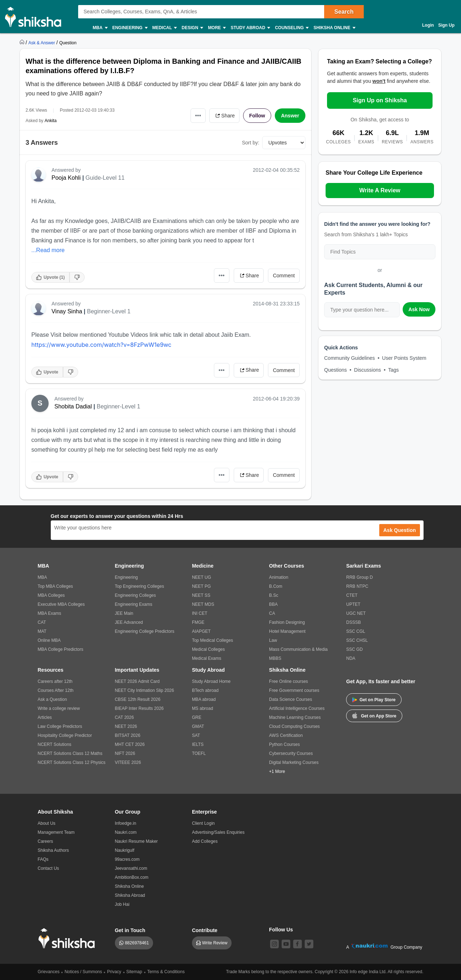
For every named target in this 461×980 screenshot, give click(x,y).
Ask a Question (52, 699)
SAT (196, 735)
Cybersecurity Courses (291, 753)
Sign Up (446, 25)
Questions (335, 370)
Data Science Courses (290, 699)
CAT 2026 (124, 717)
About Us (47, 823)
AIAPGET (201, 631)
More (216, 28)
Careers (46, 841)
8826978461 (137, 943)
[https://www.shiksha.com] (23, 42)
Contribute (205, 930)
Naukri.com (126, 832)
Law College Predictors (60, 726)
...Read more (48, 250)
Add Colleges (205, 841)
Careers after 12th (55, 681)
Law (273, 640)
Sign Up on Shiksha (380, 100)
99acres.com (127, 859)
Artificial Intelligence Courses (297, 708)
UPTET (353, 604)
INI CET (200, 613)
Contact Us (48, 868)
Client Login (203, 823)
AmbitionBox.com (132, 877)
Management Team (56, 832)
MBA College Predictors (61, 649)
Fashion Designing (287, 622)
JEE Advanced (129, 622)
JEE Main (124, 613)
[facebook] (297, 944)
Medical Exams (207, 658)
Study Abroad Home (211, 681)
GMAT (198, 726)
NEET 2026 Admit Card (137, 681)
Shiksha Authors (53, 850)
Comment (284, 276)
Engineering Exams (134, 604)
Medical (164, 28)
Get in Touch (130, 930)
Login (428, 25)
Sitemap (134, 972)
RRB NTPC (357, 586)
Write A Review (380, 190)
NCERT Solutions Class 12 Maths (70, 753)
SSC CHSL (357, 640)
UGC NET (356, 613)
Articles (45, 717)
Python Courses (284, 744)
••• (198, 115)
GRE (197, 717)
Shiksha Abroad (130, 895)
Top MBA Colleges (55, 586)
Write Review (215, 943)
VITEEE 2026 (128, 762)
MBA (100, 28)
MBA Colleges (51, 595)
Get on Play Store (374, 700)
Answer (290, 116)
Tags (394, 370)
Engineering (130, 28)
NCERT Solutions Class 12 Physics (72, 762)
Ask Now (419, 309)
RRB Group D (359, 577)
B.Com (276, 586)
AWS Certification (286, 735)
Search (344, 12)
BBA (273, 604)
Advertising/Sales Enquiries (218, 832)
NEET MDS (203, 604)
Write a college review (59, 708)
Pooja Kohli (66, 178)
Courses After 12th (56, 690)
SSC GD (354, 649)
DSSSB (353, 622)
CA (272, 613)
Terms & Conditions (166, 972)
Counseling (291, 28)
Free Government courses (294, 690)
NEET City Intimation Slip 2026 (145, 690)
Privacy (114, 972)
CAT (42, 622)
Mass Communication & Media (298, 649)
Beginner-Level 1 (109, 311)
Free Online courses (288, 681)
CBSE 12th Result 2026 (138, 699)
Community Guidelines (350, 358)
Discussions (368, 370)
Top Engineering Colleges (140, 586)
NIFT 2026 (125, 753)
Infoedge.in (126, 823)
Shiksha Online (334, 28)
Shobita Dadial (73, 406)
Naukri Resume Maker (136, 841)
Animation (279, 577)
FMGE (198, 622)
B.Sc (274, 595)
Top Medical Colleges (212, 640)
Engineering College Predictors (145, 631)
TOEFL (199, 753)
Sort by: (251, 143)
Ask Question (399, 530)
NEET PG (201, 586)
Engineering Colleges (135, 595)
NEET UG (202, 577)
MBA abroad (204, 699)
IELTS (198, 744)
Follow (257, 116)
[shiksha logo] (69, 938)
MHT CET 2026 (130, 744)
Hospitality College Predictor (65, 735)
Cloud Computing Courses (294, 726)
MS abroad (203, 708)
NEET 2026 (126, 726)
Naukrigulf (125, 850)
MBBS (275, 658)
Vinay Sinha (67, 311)
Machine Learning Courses (295, 717)
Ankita (51, 121)
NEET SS (201, 595)
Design (192, 28)
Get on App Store (374, 715)
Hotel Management (287, 631)
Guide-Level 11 (105, 178)
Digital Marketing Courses (294, 762)
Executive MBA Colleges (61, 604)
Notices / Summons (83, 972)
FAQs (43, 859)
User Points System (404, 358)
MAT (42, 631)
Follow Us (281, 930)
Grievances (49, 972)
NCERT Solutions (55, 744)
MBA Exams (50, 613)
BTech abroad (205, 690)
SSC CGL (356, 631)
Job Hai (122, 904)
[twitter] (309, 944)
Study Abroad (250, 28)
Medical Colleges (208, 649)
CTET (352, 595)
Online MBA (49, 640)
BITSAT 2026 (128, 735)
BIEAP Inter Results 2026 (139, 708)
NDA (351, 658)
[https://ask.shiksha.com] (42, 42)
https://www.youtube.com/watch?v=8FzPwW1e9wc (101, 345)
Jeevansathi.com (131, 868)
